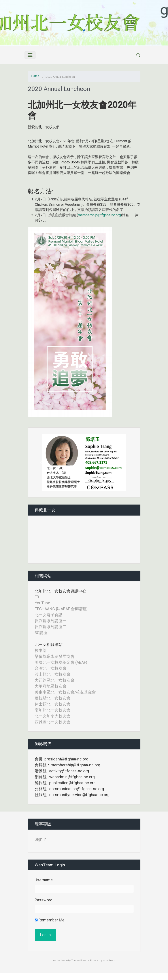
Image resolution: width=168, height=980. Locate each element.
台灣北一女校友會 (51, 668)
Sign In (41, 839)
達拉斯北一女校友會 (53, 698)
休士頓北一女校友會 (53, 704)
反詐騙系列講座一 (51, 621)
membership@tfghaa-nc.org (99, 215)
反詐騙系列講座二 (51, 627)
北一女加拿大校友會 (53, 716)
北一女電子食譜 (49, 615)
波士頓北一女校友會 (53, 674)
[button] (42, 462)
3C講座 (41, 633)
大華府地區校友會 (51, 686)
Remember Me (50, 920)
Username (44, 880)
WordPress (109, 961)
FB (37, 597)
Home (35, 76)
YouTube (42, 603)
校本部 (41, 650)
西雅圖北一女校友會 (53, 722)
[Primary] (30, 55)
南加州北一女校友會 (53, 710)
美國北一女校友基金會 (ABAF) (61, 662)
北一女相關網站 (49, 644)
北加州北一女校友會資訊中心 (60, 591)
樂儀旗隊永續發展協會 (55, 656)
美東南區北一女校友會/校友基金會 (65, 692)
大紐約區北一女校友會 (55, 680)
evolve (57, 961)
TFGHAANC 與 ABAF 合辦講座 (61, 609)
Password (43, 900)
